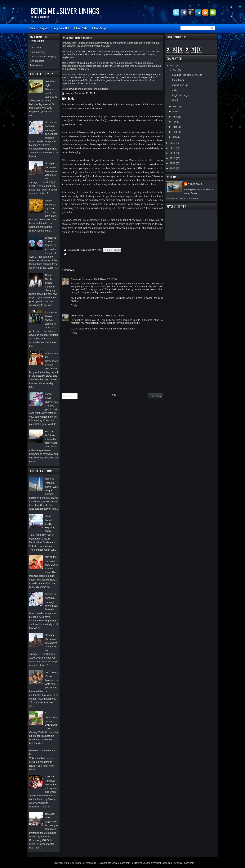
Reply (74, 305)
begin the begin (180, 95)
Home (32, 28)
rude (175, 90)
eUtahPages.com (141, 863)
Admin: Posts (81, 28)
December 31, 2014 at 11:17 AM (106, 316)
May (175, 117)
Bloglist (44, 28)
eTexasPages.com (121, 863)
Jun (175, 111)
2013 (173, 143)
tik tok (175, 100)
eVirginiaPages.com (184, 863)
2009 (173, 163)
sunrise (49, 431)
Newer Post (70, 396)
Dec (175, 70)
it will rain (50, 776)
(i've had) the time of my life (187, 75)
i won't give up (180, 85)
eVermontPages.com (162, 863)
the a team (178, 80)
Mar (175, 127)
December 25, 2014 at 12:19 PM (100, 279)
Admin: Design (99, 28)
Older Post (156, 396)
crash (48, 516)
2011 (173, 153)
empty (48, 201)
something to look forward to (51, 241)
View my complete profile (182, 199)
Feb (175, 132)
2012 (173, 148)
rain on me (51, 557)
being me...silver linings (65, 11)
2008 (173, 168)
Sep (175, 106)
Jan (175, 137)
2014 (173, 65)
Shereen (76, 279)
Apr (175, 122)
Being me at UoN (61, 28)
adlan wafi (195, 184)
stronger (49, 163)
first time (50, 479)
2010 (173, 158)
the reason (51, 312)
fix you (49, 275)
